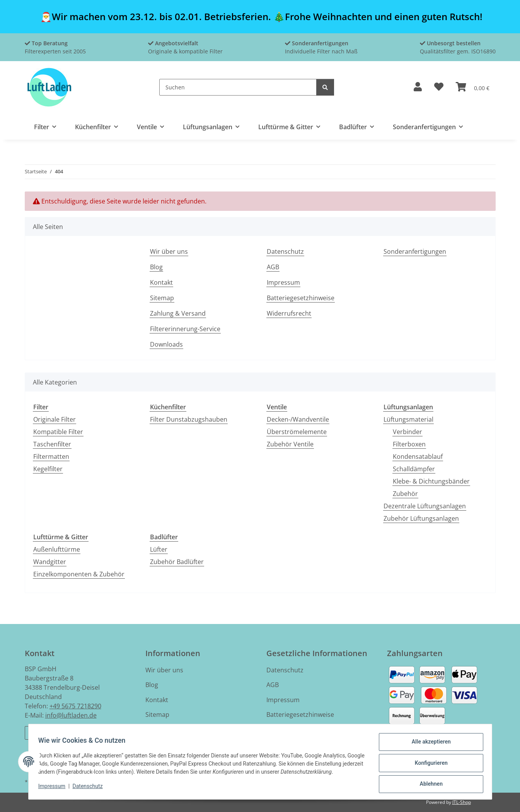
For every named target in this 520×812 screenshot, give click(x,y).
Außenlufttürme (57, 549)
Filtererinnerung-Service (185, 329)
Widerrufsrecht (289, 313)
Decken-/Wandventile (298, 419)
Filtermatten (51, 456)
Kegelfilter (48, 469)
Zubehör (405, 494)
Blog (156, 267)
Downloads (166, 344)
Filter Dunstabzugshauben (189, 419)
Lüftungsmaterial (408, 419)
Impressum (55, 788)
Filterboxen (409, 444)
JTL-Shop (462, 802)
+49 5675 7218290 (75, 706)
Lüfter (159, 549)
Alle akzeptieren (429, 744)
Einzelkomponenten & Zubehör (79, 574)
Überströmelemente (297, 432)
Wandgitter (50, 562)
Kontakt (161, 282)
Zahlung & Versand (178, 313)
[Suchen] (238, 87)
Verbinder (407, 432)
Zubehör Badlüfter (177, 562)
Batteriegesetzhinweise (301, 298)
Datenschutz (90, 788)
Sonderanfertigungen (415, 251)
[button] (418, 87)
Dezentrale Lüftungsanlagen (425, 506)
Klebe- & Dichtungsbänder (431, 481)
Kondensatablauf (418, 456)
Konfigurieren (429, 764)
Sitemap (162, 298)
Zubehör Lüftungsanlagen (421, 518)
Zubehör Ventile (290, 444)
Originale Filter (55, 419)
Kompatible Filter (58, 432)
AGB (273, 267)
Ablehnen (429, 785)
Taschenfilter (52, 444)
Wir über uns (169, 251)
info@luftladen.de (71, 715)
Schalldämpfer (414, 469)
